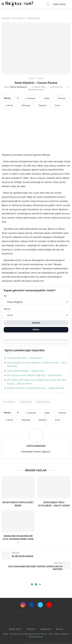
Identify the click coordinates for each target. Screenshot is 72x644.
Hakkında (46, 629)
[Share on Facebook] (30, 98)
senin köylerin (43, 402)
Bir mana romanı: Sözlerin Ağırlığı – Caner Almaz (34, 375)
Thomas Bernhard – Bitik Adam (25, 358)
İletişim (31, 629)
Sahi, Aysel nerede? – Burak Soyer (26, 371)
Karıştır (36, 323)
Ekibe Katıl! (15, 629)
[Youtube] (49, 605)
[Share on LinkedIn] (9, 105)
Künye (59, 629)
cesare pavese (26, 402)
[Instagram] (23, 605)
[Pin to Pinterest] (61, 98)
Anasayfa (6, 18)
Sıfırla (36, 330)
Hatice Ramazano (19, 87)
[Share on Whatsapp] (25, 105)
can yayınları (9, 402)
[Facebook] (32, 605)
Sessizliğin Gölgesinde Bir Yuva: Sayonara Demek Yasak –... (18, 539)
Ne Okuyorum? (36, 637)
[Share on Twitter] (46, 98)
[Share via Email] (57, 105)
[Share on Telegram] (42, 105)
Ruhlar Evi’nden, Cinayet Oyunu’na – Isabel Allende (36, 388)
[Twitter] (40, 605)
